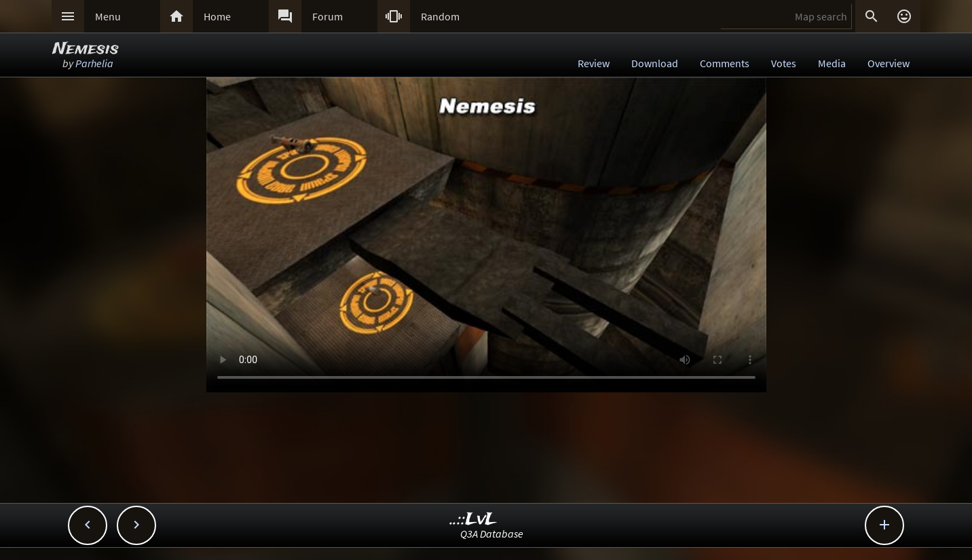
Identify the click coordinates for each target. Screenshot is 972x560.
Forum (328, 16)
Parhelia (94, 63)
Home (217, 16)
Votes (784, 63)
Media (832, 63)
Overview (889, 63)
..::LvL (473, 520)
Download (655, 63)
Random (440, 16)
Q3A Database (492, 534)
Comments (725, 63)
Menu (108, 16)
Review (594, 63)
